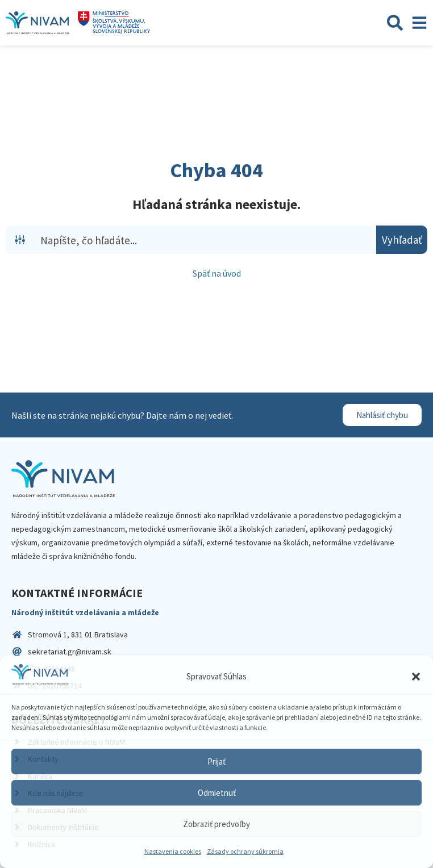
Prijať (216, 761)
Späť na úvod (217, 273)
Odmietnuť (217, 793)
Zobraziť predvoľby (216, 824)
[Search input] (206, 240)
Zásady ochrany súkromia (245, 851)
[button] (416, 677)
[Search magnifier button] (402, 240)
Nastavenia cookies (173, 851)
